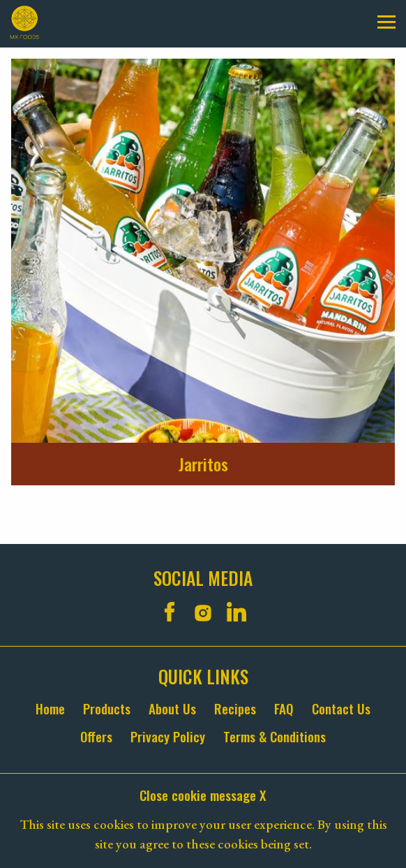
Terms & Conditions (275, 737)
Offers (96, 737)
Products (107, 709)
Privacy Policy (168, 737)
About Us (172, 709)
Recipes (235, 709)
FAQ (284, 709)
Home (50, 709)
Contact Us (341, 709)
